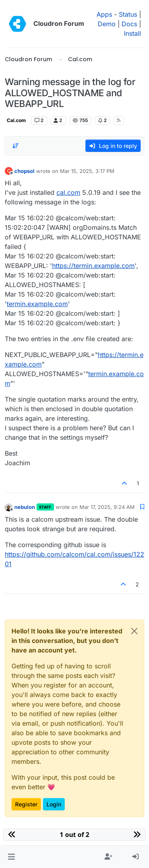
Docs (129, 24)
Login (54, 804)
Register (26, 804)
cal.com (68, 192)
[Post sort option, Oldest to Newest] (15, 146)
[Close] (134, 631)
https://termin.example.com (93, 266)
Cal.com (16, 120)
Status (128, 14)
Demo (107, 24)
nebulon (25, 507)
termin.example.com (37, 304)
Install (133, 33)
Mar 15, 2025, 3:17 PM (87, 171)
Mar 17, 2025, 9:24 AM (107, 507)
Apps (104, 14)
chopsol (24, 171)
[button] (11, 857)
